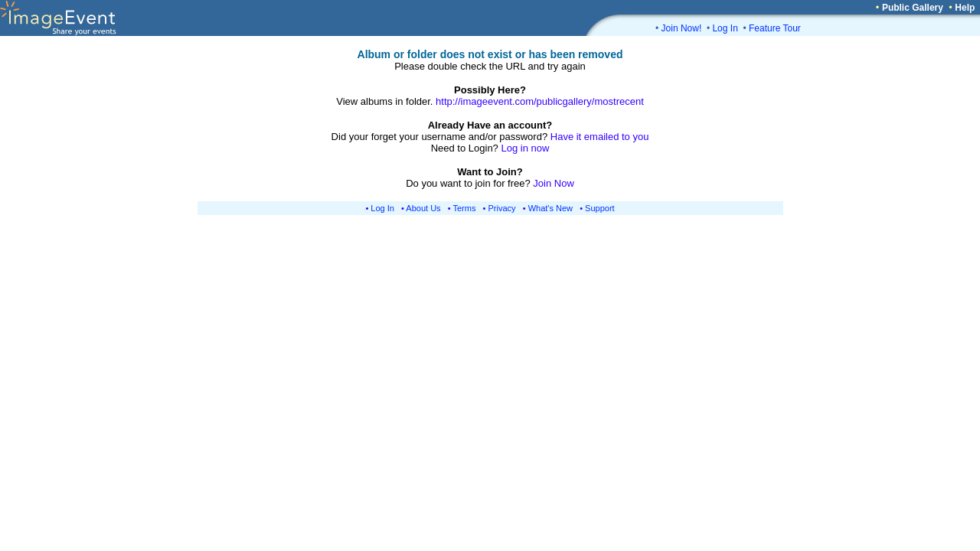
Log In (725, 28)
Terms (465, 208)
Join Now (553, 183)
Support (600, 208)
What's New (550, 208)
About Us (423, 208)
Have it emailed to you (600, 137)
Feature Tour (775, 28)
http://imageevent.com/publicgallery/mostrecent (540, 101)
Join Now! (682, 28)
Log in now (525, 148)
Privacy (502, 208)
